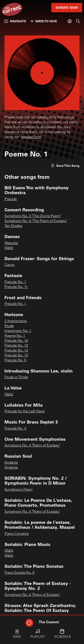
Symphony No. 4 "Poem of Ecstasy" (32, 446)
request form (31, 137)
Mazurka (11, 243)
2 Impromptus (16, 321)
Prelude (11, 199)
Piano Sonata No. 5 (19, 573)
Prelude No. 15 (16, 356)
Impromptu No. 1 (18, 331)
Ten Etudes (13, 226)
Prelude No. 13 (16, 346)
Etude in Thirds (16, 377)
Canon (10, 265)
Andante (11, 463)
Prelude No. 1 (15, 282)
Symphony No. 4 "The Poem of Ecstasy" (36, 221)
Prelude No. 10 (16, 341)
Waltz (9, 248)
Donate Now (67, 7)
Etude (9, 326)
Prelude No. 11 (16, 287)
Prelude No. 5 (15, 360)
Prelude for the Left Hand (25, 412)
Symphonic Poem (18, 490)
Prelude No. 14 (16, 351)
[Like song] (65, 166)
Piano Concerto (17, 534)
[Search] (78, 21)
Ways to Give (44, 21)
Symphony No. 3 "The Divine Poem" (33, 216)
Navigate (15, 21)
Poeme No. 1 (15, 336)
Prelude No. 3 (15, 429)
